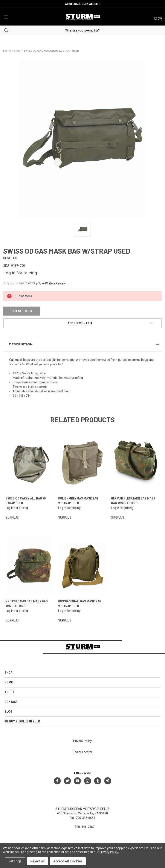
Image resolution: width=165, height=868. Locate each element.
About (9, 692)
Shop (8, 673)
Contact (11, 702)
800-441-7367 (85, 827)
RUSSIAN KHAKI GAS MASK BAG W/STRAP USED (80, 604)
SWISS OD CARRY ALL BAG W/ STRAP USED (26, 501)
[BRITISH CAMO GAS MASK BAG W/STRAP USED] (30, 566)
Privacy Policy (82, 741)
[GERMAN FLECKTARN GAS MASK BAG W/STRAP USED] (135, 463)
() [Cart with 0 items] (158, 18)
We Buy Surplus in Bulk (22, 721)
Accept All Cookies (68, 861)
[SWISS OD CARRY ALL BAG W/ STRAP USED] (30, 463)
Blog (8, 712)
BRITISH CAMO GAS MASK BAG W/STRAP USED (27, 604)
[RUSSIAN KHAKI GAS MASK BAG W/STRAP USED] (82, 566)
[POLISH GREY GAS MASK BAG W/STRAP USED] (82, 463)
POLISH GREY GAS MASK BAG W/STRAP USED (78, 501)
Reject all (37, 861)
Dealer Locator (82, 752)
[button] (54, 283)
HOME (9, 682)
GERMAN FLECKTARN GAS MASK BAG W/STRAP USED (133, 501)
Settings (15, 861)
